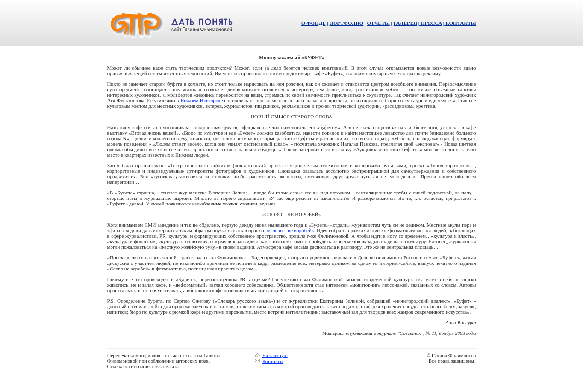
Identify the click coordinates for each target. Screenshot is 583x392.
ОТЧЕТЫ (378, 23)
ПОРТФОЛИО (346, 23)
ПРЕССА (431, 23)
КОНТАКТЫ (460, 23)
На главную (275, 355)
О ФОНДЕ (314, 23)
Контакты (273, 361)
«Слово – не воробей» (290, 230)
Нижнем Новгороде (201, 100)
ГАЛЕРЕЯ (405, 23)
